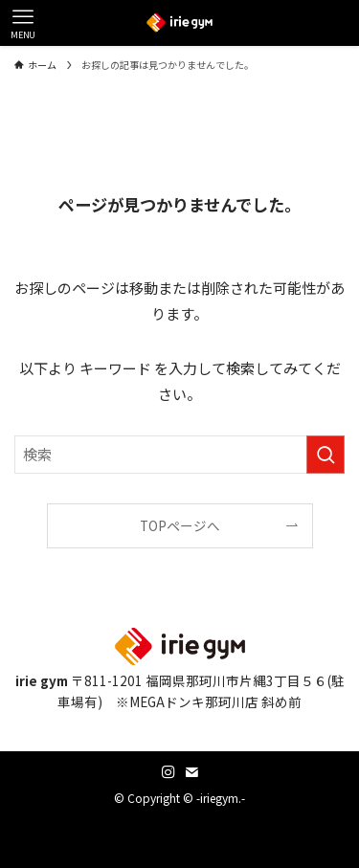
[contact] (191, 772)
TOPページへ (180, 525)
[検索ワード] (179, 455)
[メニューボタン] (23, 23)
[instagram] (168, 772)
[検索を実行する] (325, 455)
